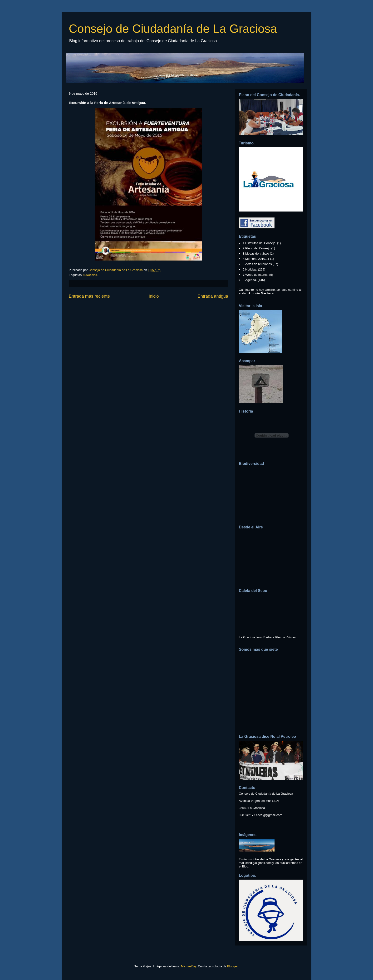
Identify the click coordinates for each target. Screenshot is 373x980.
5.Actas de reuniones (257, 264)
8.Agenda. (250, 280)
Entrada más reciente (89, 296)
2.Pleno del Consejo (256, 248)
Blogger (232, 966)
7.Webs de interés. (255, 275)
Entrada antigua (213, 296)
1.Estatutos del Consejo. (259, 243)
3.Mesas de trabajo (256, 254)
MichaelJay (189, 966)
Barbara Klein (273, 637)
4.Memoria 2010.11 (256, 259)
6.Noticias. (91, 275)
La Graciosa (247, 637)
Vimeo (292, 637)
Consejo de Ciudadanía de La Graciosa (173, 29)
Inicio (154, 296)
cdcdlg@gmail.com (269, 815)
